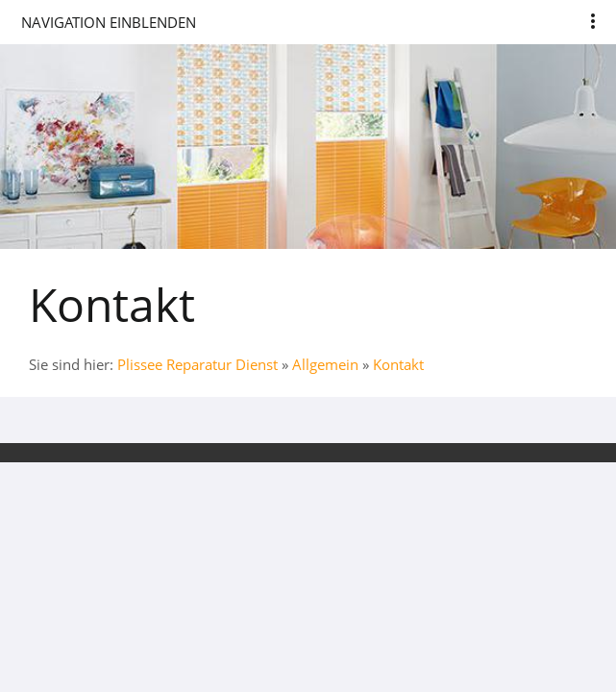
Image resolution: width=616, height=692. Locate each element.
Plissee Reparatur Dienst (197, 364)
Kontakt (398, 364)
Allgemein (325, 364)
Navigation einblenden (109, 22)
